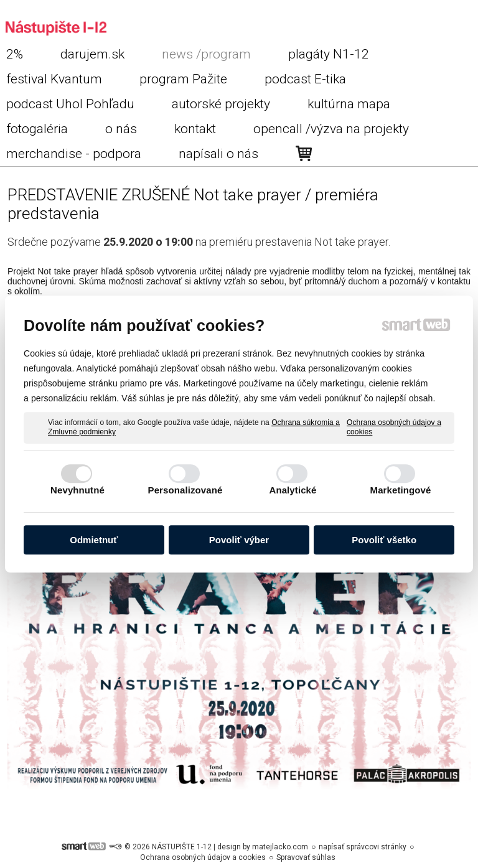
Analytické (293, 490)
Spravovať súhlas (306, 857)
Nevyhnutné (77, 490)
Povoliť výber (239, 540)
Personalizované (185, 490)
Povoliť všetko (384, 540)
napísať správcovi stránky (363, 847)
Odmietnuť (94, 540)
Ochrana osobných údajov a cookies (394, 427)
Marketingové (401, 490)
